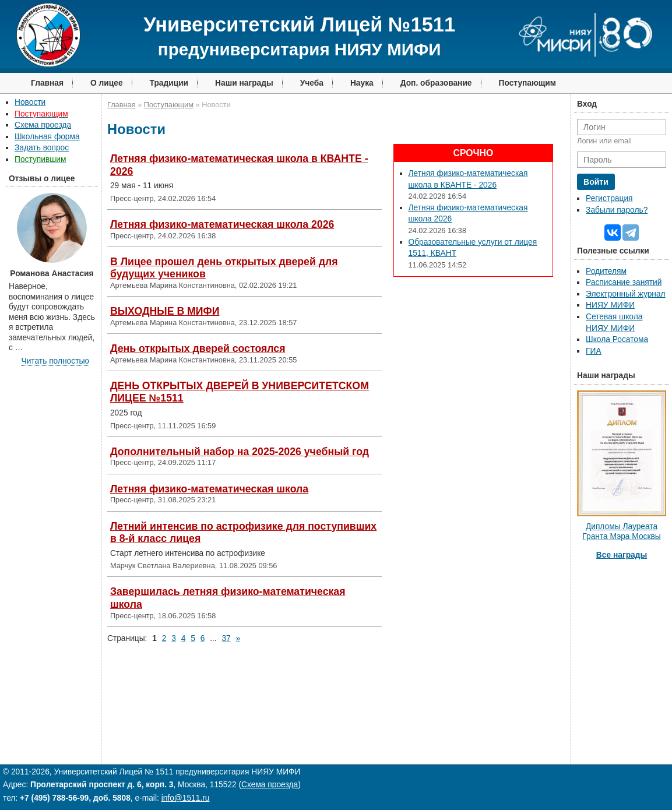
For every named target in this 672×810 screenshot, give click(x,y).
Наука (362, 83)
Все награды (622, 555)
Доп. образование (436, 83)
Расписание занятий (624, 282)
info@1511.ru (186, 798)
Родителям (606, 271)
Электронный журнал (626, 294)
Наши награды (244, 83)
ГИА (594, 351)
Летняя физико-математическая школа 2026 (222, 224)
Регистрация (609, 198)
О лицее (107, 83)
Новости (30, 102)
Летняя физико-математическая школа (209, 489)
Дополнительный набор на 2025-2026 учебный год (240, 452)
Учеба (312, 83)
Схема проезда (43, 125)
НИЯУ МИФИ (610, 305)
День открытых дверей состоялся (198, 348)
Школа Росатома (617, 339)
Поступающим (528, 83)
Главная (47, 83)
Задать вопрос (42, 148)
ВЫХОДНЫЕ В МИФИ (165, 311)
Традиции (169, 83)
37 (226, 638)
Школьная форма (47, 137)
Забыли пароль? (617, 210)
